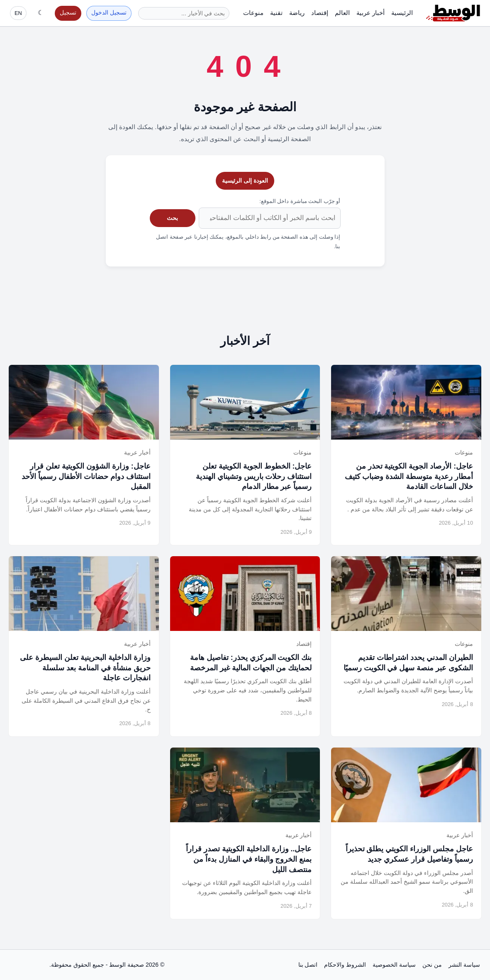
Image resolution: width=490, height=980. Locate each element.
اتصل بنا (308, 965)
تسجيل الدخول (109, 13)
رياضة (297, 13)
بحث (172, 218)
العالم (342, 13)
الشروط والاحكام (345, 965)
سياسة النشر (464, 965)
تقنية (276, 13)
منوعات (253, 13)
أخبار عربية (371, 13)
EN (18, 13)
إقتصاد (320, 13)
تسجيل (68, 13)
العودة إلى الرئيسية (245, 181)
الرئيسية (402, 13)
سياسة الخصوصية (394, 965)
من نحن (432, 965)
